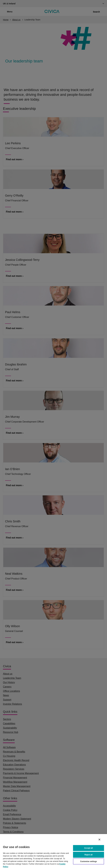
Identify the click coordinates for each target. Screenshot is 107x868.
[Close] (99, 840)
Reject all (89, 855)
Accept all (89, 848)
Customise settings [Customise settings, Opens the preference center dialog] (89, 861)
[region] (53, 851)
